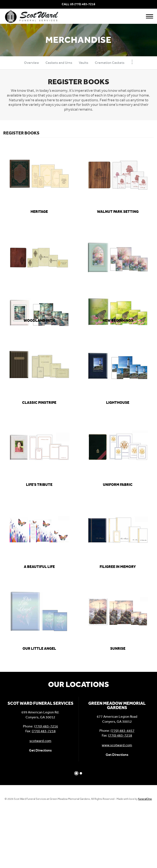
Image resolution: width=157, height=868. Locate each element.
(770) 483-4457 (123, 731)
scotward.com (40, 741)
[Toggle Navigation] (132, 62)
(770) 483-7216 (85, 4)
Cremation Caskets (110, 63)
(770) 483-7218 (44, 731)
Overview (32, 63)
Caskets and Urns (59, 63)
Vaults (84, 63)
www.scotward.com (117, 745)
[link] (39, 212)
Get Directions (40, 750)
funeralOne (145, 799)
